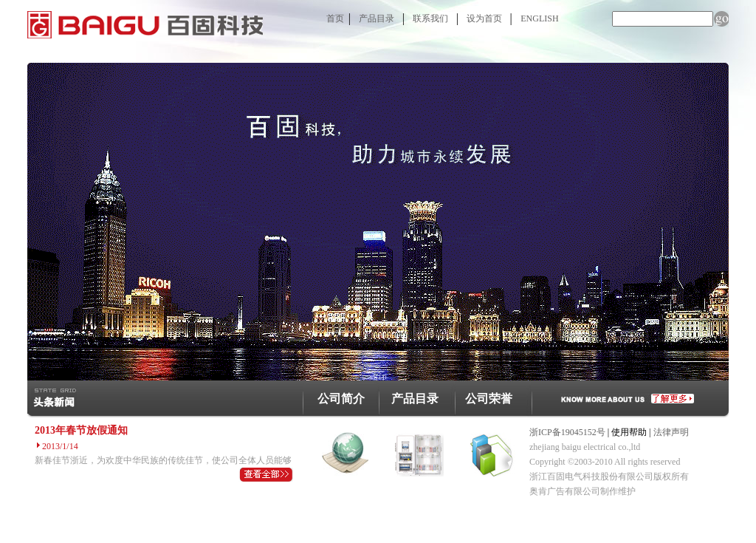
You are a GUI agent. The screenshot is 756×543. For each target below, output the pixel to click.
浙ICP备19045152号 (567, 432)
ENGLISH (539, 18)
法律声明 (671, 432)
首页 (335, 18)
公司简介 (341, 399)
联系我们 (430, 18)
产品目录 (377, 18)
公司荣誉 (489, 399)
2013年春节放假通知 (81, 430)
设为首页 (484, 18)
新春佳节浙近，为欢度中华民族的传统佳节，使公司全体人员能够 (163, 460)
